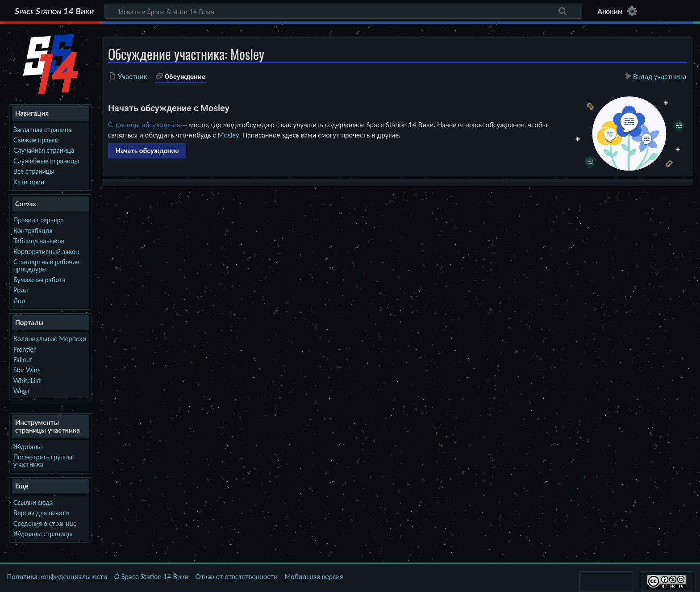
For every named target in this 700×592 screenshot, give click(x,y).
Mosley (229, 135)
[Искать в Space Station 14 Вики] (343, 11)
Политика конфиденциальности (57, 576)
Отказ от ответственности (237, 576)
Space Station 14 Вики (54, 11)
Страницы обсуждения (144, 125)
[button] (147, 151)
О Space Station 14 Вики (151, 576)
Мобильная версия (314, 576)
